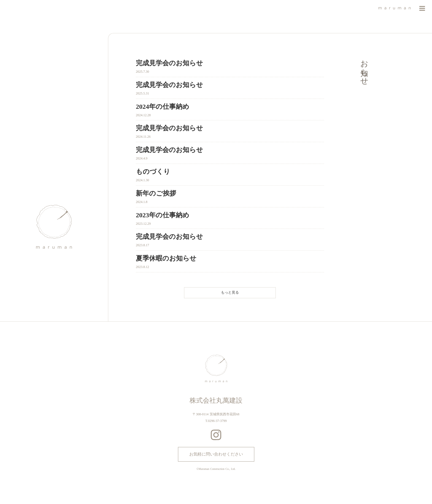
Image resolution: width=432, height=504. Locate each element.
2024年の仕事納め (163, 107)
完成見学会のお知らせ (169, 63)
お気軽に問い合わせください (216, 454)
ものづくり (153, 172)
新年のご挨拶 (156, 193)
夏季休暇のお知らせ (166, 258)
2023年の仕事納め (163, 215)
